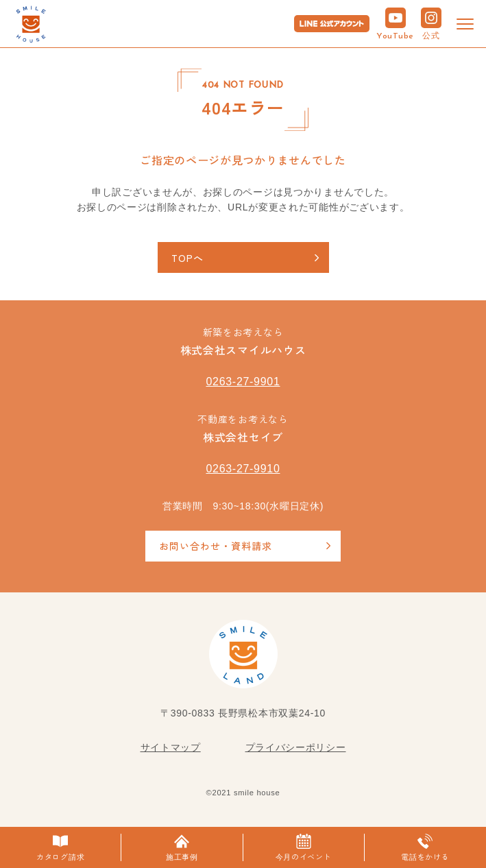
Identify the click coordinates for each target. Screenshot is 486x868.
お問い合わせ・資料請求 (216, 546)
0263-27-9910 (243, 469)
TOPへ (187, 258)
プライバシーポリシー (296, 747)
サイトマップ (171, 747)
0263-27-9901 (243, 382)
